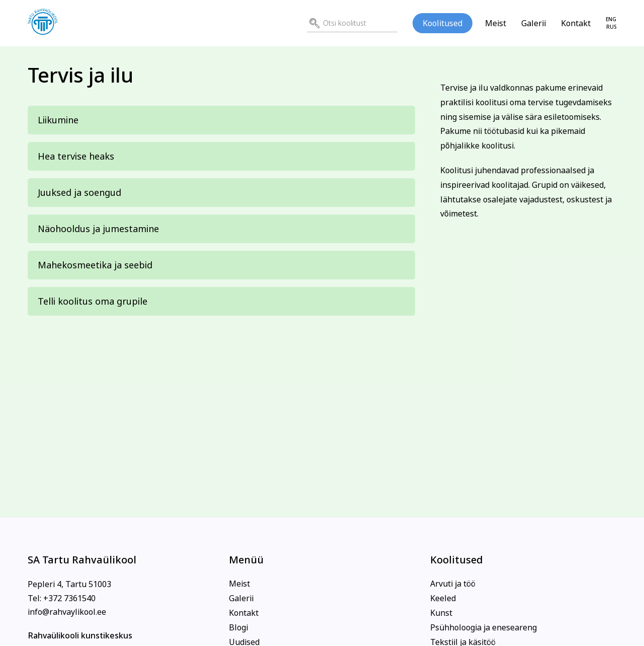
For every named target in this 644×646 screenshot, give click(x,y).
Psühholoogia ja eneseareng (484, 627)
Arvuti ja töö (453, 584)
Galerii (534, 23)
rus (611, 27)
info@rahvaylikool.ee (67, 612)
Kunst (441, 613)
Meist (496, 23)
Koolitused (442, 23)
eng (611, 19)
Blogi (238, 627)
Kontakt (576, 23)
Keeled (443, 598)
